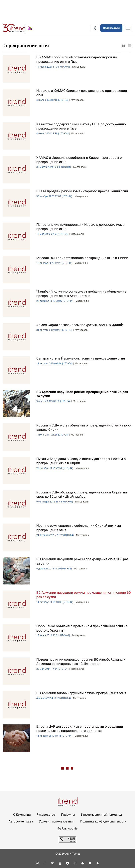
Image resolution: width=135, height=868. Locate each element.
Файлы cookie (67, 828)
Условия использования (57, 821)
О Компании (22, 815)
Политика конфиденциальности (103, 821)
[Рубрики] (128, 28)
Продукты (68, 815)
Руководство (46, 815)
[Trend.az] (18, 28)
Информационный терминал (102, 815)
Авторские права (21, 821)
